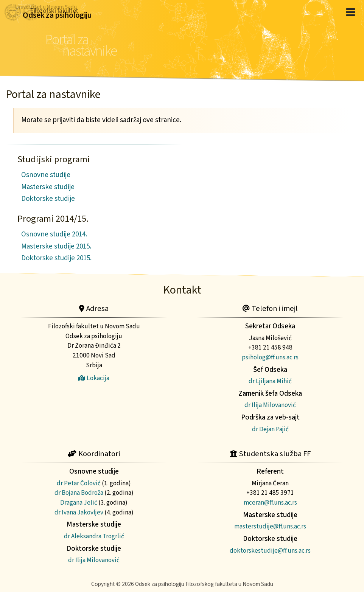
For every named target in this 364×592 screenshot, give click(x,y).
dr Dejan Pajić (270, 429)
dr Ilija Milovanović (270, 405)
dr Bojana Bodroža (79, 493)
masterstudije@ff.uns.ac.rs (270, 526)
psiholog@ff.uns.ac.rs (270, 357)
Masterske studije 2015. (56, 246)
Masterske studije (48, 187)
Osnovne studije (46, 175)
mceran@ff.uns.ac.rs (270, 503)
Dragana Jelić (79, 503)
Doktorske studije (48, 199)
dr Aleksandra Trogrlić (94, 536)
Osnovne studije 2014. (54, 234)
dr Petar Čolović (79, 483)
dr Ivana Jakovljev (79, 512)
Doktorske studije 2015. (56, 258)
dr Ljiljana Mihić (270, 381)
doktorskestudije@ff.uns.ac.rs (270, 551)
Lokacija (94, 378)
